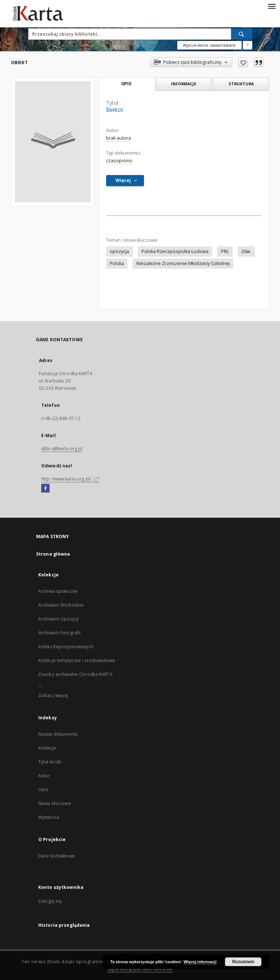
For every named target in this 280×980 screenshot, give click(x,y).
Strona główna (53, 554)
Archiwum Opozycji (59, 619)
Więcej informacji (200, 962)
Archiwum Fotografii (59, 633)
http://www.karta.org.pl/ (70, 479)
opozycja (119, 251)
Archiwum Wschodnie (61, 605)
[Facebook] (45, 489)
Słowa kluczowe (55, 803)
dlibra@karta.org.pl (62, 449)
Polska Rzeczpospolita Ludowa (175, 251)
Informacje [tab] (184, 84)
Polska (117, 263)
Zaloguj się (50, 901)
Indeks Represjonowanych (66, 647)
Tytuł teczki (50, 762)
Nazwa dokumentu (58, 734)
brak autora (118, 138)
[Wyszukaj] (242, 34)
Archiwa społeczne (58, 591)
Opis (43, 790)
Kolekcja (47, 748)
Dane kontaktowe (57, 856)
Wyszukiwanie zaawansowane (209, 45)
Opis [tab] (126, 84)
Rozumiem (243, 962)
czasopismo (119, 161)
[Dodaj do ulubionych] (243, 62)
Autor (44, 776)
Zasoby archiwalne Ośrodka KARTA (75, 674)
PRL (225, 251)
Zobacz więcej (53, 695)
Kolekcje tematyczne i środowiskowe (77, 660)
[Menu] (272, 6)
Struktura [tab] (241, 84)
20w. (246, 251)
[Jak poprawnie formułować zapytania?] (248, 45)
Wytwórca (49, 817)
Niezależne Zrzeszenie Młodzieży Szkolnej (183, 263)
